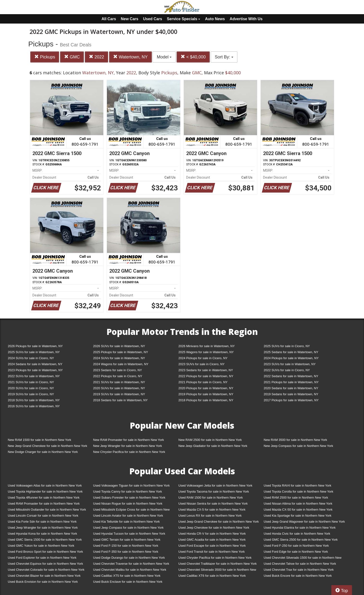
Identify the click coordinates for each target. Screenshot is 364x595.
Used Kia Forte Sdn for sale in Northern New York (42, 522)
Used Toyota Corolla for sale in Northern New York (299, 492)
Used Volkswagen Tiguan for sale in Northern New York (132, 485)
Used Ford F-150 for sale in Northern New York (126, 546)
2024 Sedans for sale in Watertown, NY (35, 364)
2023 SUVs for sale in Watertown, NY (290, 364)
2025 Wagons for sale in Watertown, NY (206, 352)
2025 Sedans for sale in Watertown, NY (291, 352)
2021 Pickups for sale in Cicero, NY (203, 382)
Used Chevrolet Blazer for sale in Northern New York (44, 576)
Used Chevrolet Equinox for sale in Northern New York (46, 564)
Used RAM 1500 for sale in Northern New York (211, 498)
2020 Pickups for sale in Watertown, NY (206, 388)
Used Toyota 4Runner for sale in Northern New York (44, 498)
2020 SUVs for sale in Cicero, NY (31, 388)
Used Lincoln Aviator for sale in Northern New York (128, 516)
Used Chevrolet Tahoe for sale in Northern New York (300, 564)
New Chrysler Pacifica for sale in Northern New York (129, 452)
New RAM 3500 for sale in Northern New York (296, 440)
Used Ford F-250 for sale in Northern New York (296, 546)
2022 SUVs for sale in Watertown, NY (34, 376)
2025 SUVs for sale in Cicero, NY (287, 346)
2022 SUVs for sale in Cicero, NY (287, 370)
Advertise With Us (246, 19)
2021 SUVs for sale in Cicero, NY (31, 382)
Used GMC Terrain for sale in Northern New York (127, 540)
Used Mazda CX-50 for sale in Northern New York (298, 510)
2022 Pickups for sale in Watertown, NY (206, 376)
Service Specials (184, 19)
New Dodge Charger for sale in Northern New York (43, 452)
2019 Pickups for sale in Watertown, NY (206, 394)
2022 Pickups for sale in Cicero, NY (118, 376)
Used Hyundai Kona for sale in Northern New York (43, 534)
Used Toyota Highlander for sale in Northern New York (45, 492)
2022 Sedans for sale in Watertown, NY (291, 376)
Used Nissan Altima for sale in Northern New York (298, 504)
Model (164, 57)
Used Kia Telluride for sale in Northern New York (126, 522)
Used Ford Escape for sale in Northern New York (212, 546)
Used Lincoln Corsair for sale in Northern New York (43, 516)
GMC (72, 57)
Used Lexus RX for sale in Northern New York (210, 516)
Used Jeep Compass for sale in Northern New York (128, 528)
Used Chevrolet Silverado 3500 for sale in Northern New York (217, 571)
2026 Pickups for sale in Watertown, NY (35, 346)
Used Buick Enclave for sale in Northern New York (128, 582)
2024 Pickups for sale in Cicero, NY (203, 358)
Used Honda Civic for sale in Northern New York (297, 534)
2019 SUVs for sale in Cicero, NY (31, 394)
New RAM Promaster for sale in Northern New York (129, 440)
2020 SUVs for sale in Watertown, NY (119, 388)
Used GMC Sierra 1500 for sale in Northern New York (45, 540)
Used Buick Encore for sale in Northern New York (298, 576)
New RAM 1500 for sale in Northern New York (40, 440)
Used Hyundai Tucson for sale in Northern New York (129, 534)
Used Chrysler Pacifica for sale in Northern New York (215, 558)
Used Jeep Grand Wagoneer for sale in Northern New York (304, 522)
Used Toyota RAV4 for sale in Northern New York (298, 485)
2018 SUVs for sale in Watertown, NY (34, 400)
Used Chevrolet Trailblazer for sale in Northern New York (218, 564)
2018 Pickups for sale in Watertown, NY (206, 400)
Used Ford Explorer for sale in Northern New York (42, 558)
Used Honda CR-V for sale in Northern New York (212, 534)
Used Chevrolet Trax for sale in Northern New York (299, 570)
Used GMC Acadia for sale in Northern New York (212, 540)
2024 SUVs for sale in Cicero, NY (31, 358)
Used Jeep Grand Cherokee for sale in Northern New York (219, 522)
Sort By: (224, 57)
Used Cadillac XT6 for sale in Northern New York (212, 576)
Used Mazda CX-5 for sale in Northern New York (212, 510)
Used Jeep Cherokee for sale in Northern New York (214, 528)
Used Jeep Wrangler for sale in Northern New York (43, 528)
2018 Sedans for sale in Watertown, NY (120, 400)
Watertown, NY (130, 57)
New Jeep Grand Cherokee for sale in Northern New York (48, 446)
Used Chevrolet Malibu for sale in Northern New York (130, 570)
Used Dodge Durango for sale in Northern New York (129, 558)
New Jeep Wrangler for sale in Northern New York (128, 446)
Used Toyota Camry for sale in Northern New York (128, 492)
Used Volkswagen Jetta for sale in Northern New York (216, 485)
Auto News (215, 19)
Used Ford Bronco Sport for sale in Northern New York (46, 552)
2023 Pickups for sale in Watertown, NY (35, 370)
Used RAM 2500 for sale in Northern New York (296, 498)
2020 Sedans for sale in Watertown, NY (291, 388)
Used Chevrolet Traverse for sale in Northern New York (131, 564)
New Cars (130, 19)
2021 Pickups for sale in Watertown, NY (291, 382)
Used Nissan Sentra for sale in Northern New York (213, 504)
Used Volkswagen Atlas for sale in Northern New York (45, 485)
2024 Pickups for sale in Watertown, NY (291, 358)
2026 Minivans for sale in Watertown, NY (207, 346)
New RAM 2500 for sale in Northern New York (210, 440)
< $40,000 (193, 57)
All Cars (109, 19)
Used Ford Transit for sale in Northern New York (212, 552)
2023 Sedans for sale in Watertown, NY (206, 370)
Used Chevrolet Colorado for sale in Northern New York (46, 570)
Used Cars (153, 19)
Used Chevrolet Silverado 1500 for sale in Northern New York (303, 559)
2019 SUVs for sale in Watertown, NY (119, 394)
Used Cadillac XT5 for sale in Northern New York (127, 576)
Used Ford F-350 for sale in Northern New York (126, 552)
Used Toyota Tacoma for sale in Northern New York (214, 492)
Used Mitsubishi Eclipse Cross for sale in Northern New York (132, 510)
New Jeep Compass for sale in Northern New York (299, 446)
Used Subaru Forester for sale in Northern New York (129, 498)
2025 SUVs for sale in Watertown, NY (34, 352)
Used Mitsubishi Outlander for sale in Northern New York (47, 510)
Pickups (45, 57)
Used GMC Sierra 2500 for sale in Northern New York (301, 540)
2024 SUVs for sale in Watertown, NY (119, 358)
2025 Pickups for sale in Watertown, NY (121, 352)
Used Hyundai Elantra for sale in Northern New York (300, 528)
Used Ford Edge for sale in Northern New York (296, 552)
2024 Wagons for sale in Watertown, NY (121, 364)
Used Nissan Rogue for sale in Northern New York (128, 504)
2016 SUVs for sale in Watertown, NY (34, 406)
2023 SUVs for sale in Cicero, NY (202, 364)
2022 (96, 57)
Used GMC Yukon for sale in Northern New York (41, 546)
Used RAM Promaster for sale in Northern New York (44, 504)
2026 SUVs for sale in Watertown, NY (119, 346)
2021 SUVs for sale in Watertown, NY (119, 382)
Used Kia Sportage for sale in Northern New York (298, 516)
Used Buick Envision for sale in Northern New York (43, 582)
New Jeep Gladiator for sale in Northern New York (213, 446)
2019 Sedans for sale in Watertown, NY (291, 394)
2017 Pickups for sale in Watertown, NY (291, 400)
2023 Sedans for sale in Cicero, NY (118, 370)
